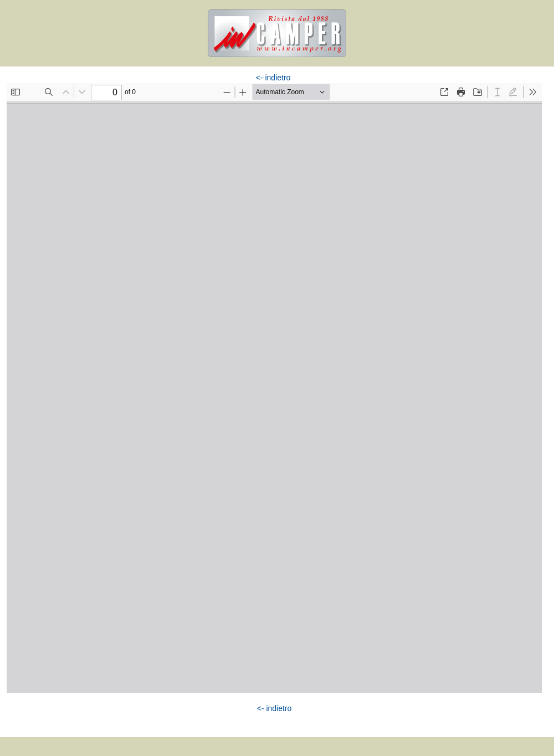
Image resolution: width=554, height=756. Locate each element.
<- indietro (273, 78)
